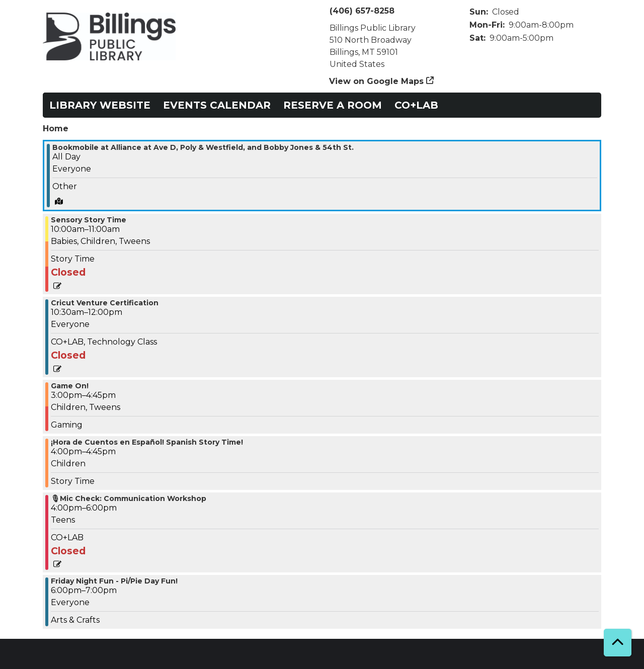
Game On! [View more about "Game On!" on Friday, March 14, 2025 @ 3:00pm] (70, 386)
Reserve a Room (333, 105)
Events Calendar (217, 105)
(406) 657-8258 (362, 11)
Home (56, 129)
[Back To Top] (618, 643)
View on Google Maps (377, 81)
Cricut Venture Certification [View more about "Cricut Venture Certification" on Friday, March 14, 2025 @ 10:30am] (105, 303)
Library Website (100, 105)
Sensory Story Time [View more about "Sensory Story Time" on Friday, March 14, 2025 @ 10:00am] (89, 220)
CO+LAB (416, 105)
